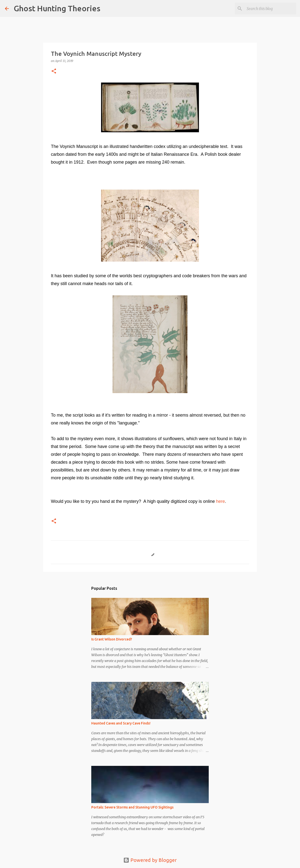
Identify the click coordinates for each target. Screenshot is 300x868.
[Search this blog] (270, 9)
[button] (54, 71)
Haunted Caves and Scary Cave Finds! (121, 723)
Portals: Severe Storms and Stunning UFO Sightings (132, 807)
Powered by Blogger (150, 860)
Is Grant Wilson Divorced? (112, 639)
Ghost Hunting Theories (57, 8)
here (220, 501)
